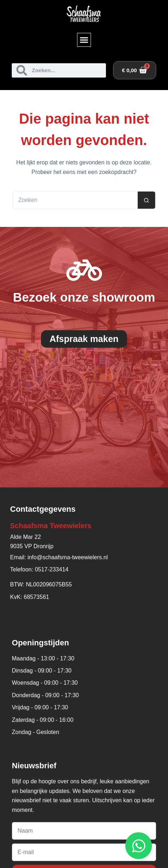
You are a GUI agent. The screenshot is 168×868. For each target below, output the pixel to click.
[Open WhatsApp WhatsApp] (139, 846)
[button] (84, 40)
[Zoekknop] (147, 200)
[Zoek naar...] (75, 200)
